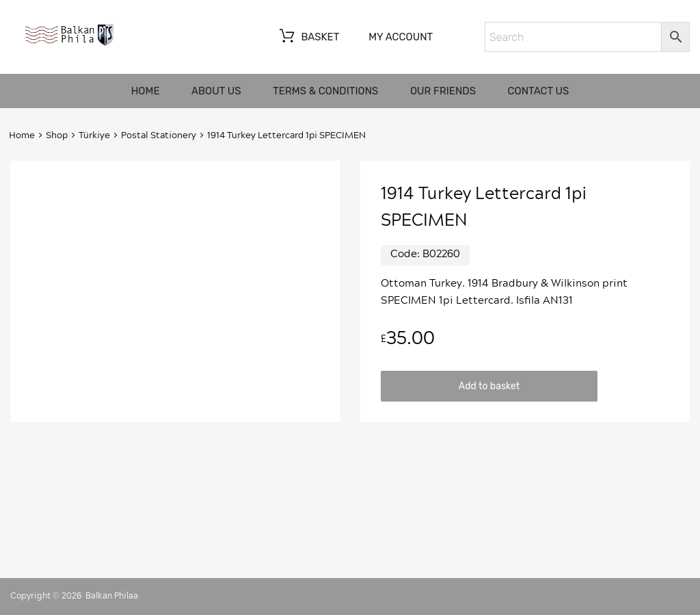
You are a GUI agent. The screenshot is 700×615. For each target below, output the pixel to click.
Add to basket (489, 386)
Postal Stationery (159, 136)
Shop (57, 136)
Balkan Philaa (112, 596)
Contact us (539, 91)
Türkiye (94, 136)
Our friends (443, 91)
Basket (308, 38)
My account (401, 37)
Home (146, 91)
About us (216, 91)
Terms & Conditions (325, 91)
